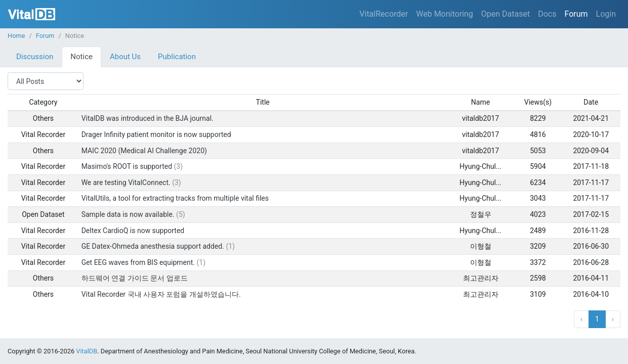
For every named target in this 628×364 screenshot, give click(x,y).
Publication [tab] (177, 57)
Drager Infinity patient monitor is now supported (156, 134)
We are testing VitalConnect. (126, 183)
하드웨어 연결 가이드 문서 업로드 (135, 278)
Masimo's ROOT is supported (127, 166)
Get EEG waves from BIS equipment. (138, 262)
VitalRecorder (384, 14)
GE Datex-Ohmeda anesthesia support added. (153, 246)
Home (16, 36)
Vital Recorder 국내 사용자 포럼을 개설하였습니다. (161, 294)
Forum (576, 14)
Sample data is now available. (128, 214)
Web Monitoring (445, 14)
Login (606, 14)
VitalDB (32, 14)
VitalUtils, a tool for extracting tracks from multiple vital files (175, 198)
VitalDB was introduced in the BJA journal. (148, 118)
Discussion (35, 57)
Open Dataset (506, 14)
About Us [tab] (125, 57)
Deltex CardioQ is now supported (133, 231)
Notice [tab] (81, 57)
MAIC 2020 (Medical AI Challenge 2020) (144, 151)
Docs (547, 14)
